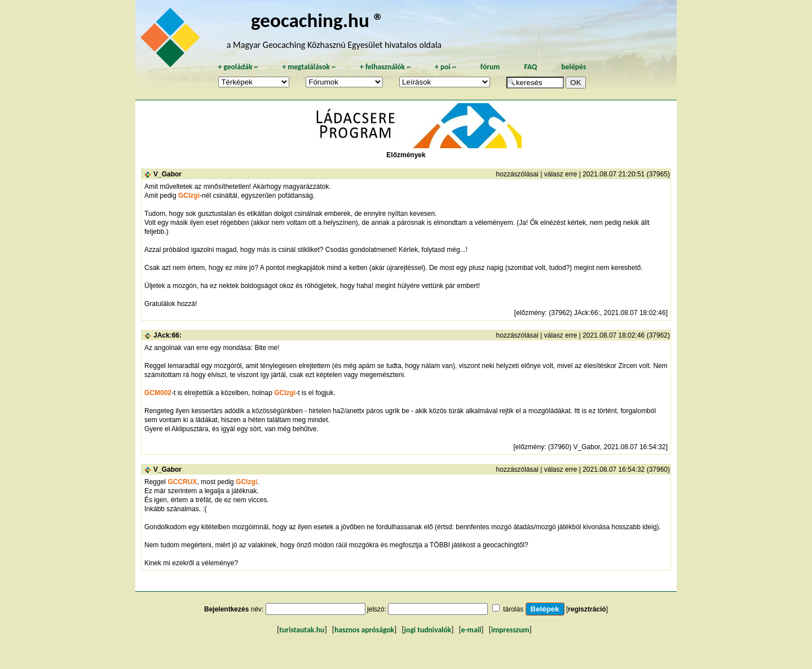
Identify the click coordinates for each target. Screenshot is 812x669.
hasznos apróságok (364, 630)
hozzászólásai (517, 174)
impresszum (510, 630)
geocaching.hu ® (317, 20)
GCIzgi (189, 196)
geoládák (238, 67)
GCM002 (158, 393)
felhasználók (385, 67)
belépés (573, 67)
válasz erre (561, 174)
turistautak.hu (302, 630)
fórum (490, 67)
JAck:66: (167, 335)
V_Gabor (167, 174)
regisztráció (587, 609)
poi (445, 67)
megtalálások (309, 67)
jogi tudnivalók (428, 630)
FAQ (530, 67)
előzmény (530, 313)
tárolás (513, 609)
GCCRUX (182, 482)
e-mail (471, 630)
